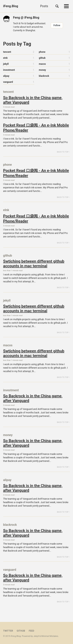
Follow (57, 25)
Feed (32, 631)
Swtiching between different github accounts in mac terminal (34, 264)
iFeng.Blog (11, 6)
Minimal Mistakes (50, 636)
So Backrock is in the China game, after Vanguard (33, 100)
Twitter (8, 631)
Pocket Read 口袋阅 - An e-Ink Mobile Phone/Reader (36, 128)
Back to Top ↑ (63, 152)
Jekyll (36, 636)
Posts (44, 6)
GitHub (21, 631)
